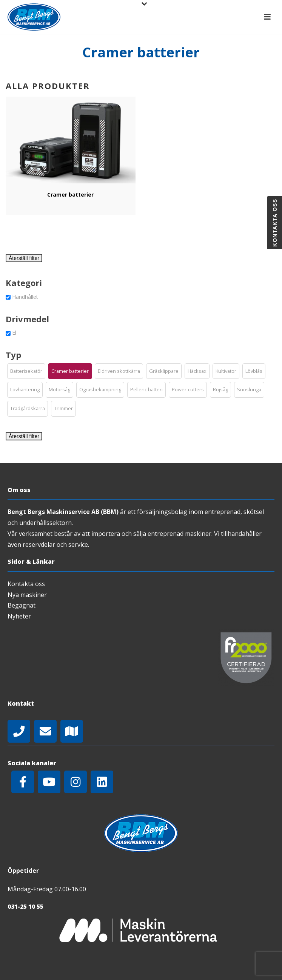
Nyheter (19, 616)
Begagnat (22, 605)
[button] (26, 371)
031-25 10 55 (25, 906)
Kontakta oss (26, 584)
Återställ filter (24, 258)
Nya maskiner (27, 595)
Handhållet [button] (25, 297)
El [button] (14, 333)
